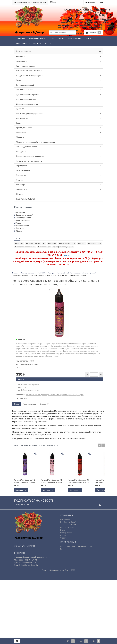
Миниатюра (21, 133)
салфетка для (94, 243)
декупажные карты (67, 243)
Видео (88, 38)
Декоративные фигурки (26, 99)
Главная (15, 273)
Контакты (37, 43)
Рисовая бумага (33, 243)
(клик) (66, 255)
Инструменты (22, 118)
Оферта (48, 43)
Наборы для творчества (26, 147)
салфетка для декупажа (25, 247)
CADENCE (42, 273)
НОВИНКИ (21, 57)
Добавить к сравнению (29, 390)
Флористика (21, 189)
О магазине (21, 38)
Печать (22, 387)
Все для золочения (24, 90)
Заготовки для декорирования (29, 114)
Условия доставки (56, 38)
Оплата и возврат (75, 38)
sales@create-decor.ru (29, 565)
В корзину (21, 490)
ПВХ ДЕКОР (21, 152)
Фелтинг (20, 180)
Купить (59, 379)
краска (82, 243)
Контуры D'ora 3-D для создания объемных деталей (76, 273)
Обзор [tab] (17, 404)
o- (18, 367)
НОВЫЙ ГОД (22, 61)
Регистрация (90, 2)
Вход (101, 2)
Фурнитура (21, 185)
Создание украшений (25, 85)
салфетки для (44, 247)
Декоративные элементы (27, 104)
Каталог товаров (24, 51)
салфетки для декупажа (63, 247)
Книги (19, 123)
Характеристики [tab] (30, 404)
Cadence (19, 243)
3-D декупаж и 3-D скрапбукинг (29, 76)
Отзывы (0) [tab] (45, 404)
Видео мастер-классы (26, 66)
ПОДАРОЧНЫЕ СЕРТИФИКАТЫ (30, 71)
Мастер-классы (22, 43)
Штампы (20, 194)
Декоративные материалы (27, 95)
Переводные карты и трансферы (30, 156)
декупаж (52, 243)
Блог (53, 2)
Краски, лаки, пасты (25, 128)
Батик (19, 80)
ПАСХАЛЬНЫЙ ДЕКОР (26, 199)
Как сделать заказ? (37, 38)
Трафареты (21, 175)
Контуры (51, 273)
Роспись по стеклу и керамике (29, 161)
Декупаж (20, 109)
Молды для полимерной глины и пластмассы (35, 142)
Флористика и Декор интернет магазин (30, 2)
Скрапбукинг (22, 166)
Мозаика (20, 137)
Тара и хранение (23, 170)
